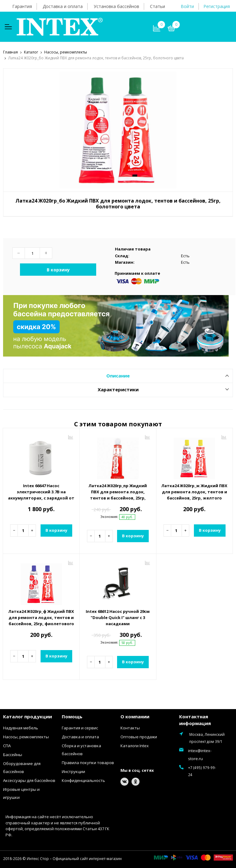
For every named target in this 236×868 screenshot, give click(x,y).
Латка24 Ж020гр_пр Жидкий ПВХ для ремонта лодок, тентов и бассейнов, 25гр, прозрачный (118, 495)
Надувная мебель (21, 728)
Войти (187, 6)
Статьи (157, 6)
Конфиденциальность (83, 780)
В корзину (58, 269)
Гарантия (22, 6)
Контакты (130, 728)
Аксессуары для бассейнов (29, 780)
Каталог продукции (28, 716)
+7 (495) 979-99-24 (202, 771)
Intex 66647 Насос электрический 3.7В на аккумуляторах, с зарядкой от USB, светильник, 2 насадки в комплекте (41, 498)
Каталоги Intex (135, 745)
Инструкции (73, 771)
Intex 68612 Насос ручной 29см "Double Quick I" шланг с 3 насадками (118, 617)
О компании (135, 716)
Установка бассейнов (116, 6)
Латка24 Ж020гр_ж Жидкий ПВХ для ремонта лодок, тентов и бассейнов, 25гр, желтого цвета (194, 495)
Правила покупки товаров (88, 762)
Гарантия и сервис (80, 728)
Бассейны (13, 754)
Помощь (72, 716)
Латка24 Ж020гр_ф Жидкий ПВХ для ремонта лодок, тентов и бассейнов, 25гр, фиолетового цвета (41, 620)
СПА (7, 745)
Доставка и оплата (63, 6)
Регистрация (217, 6)
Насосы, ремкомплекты (26, 736)
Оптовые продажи (139, 736)
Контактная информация (195, 720)
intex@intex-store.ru (200, 754)
